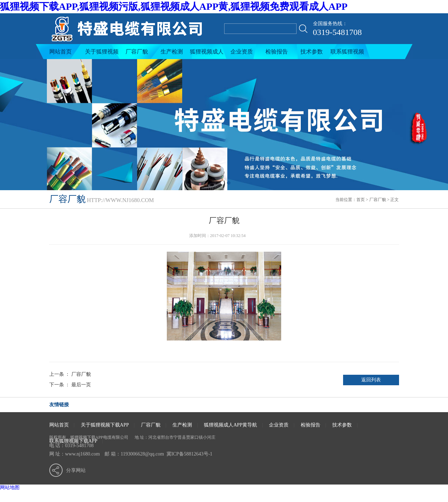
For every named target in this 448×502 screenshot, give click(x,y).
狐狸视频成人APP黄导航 (207, 54)
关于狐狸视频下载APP (102, 54)
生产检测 (172, 52)
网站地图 (10, 487)
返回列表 (371, 380)
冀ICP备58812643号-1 (189, 454)
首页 (361, 200)
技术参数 (312, 52)
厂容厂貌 (137, 52)
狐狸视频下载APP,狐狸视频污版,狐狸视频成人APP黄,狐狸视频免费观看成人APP (174, 6)
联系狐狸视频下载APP (347, 54)
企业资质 (242, 52)
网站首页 (61, 52)
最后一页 (81, 385)
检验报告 (277, 52)
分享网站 (76, 470)
